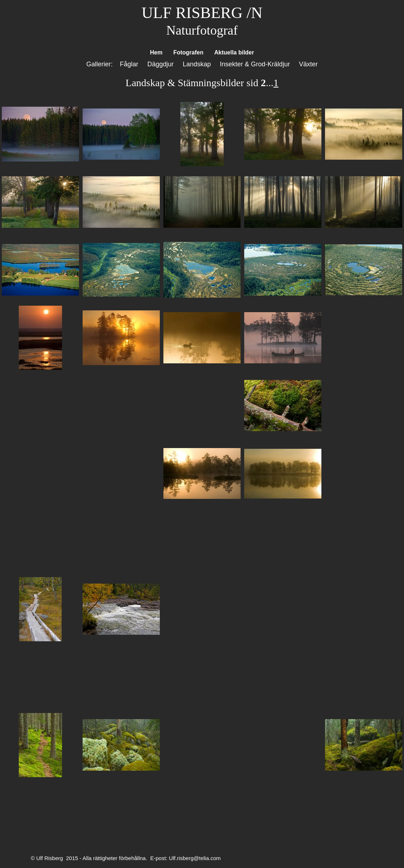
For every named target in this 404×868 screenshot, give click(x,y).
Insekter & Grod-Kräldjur (256, 64)
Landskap (197, 64)
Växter (308, 64)
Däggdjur (160, 64)
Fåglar (129, 64)
